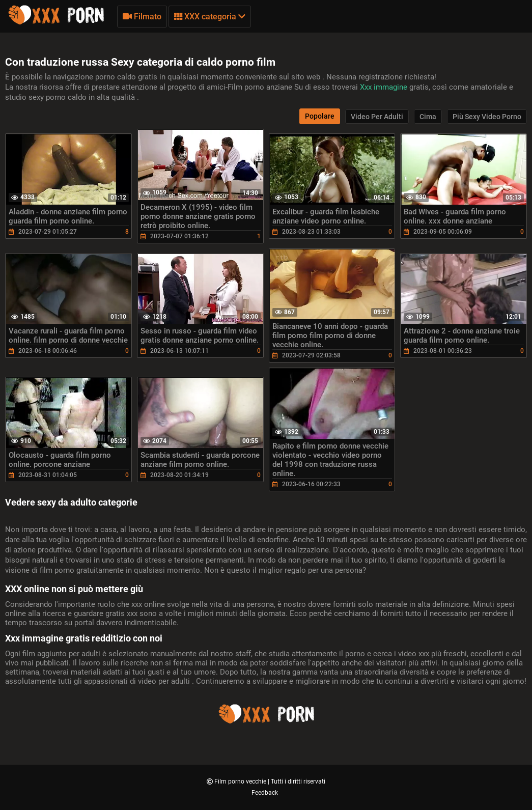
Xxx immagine (385, 87)
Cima (428, 117)
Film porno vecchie (241, 781)
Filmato (142, 17)
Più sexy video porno (487, 117)
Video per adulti (377, 117)
